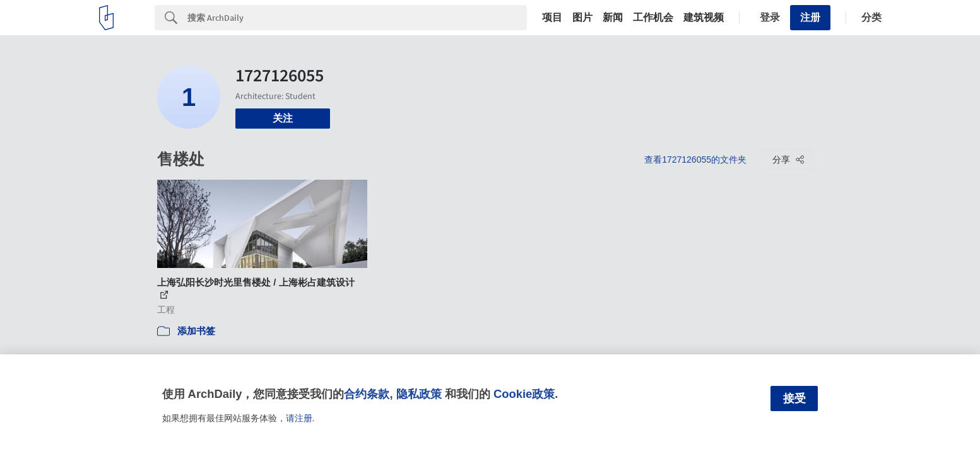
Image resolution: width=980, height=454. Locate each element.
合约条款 (367, 394)
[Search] (357, 18)
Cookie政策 (524, 394)
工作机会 (653, 18)
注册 (810, 17)
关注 (283, 118)
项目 (552, 18)
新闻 (613, 18)
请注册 (299, 418)
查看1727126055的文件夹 (695, 160)
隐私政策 (419, 394)
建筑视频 (704, 18)
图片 (582, 18)
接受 (794, 399)
